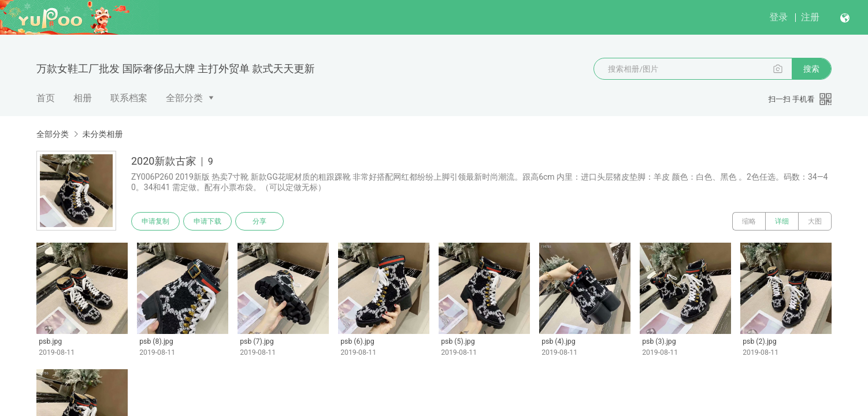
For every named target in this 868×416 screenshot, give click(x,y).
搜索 (811, 69)
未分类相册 (102, 134)
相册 (83, 98)
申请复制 (155, 221)
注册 (810, 17)
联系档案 (129, 98)
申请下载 (207, 221)
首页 (46, 98)
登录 (778, 17)
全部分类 (184, 98)
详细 (782, 221)
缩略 (749, 221)
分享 (259, 221)
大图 (815, 221)
